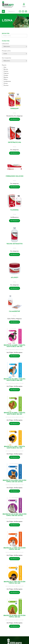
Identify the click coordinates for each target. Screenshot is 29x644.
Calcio (9, 319)
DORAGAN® (14, 109)
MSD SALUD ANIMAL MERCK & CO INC (14, 350)
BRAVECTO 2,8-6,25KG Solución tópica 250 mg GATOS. (14, 481)
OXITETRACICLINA (14, 142)
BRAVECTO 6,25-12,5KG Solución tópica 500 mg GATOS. (15, 515)
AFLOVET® (15, 278)
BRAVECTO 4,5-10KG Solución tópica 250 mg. (15, 549)
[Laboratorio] (14, 47)
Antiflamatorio (15, 217)
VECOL (15, 113)
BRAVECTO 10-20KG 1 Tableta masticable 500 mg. (15, 414)
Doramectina (10, 116)
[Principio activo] (14, 54)
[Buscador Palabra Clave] (14, 36)
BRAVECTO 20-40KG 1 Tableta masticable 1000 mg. (15, 380)
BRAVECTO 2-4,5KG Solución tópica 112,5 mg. (15, 582)
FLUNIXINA (14, 210)
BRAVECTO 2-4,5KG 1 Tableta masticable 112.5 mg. (14, 447)
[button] (3, 11)
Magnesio (19, 319)
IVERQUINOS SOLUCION (14, 176)
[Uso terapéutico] (14, 61)
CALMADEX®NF (14, 311)
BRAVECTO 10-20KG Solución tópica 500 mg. (14, 616)
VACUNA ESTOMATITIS (14, 244)
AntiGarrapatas (18, 353)
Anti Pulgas (10, 353)
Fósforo (13, 319)
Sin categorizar (18, 116)
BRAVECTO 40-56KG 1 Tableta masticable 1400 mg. (14, 346)
